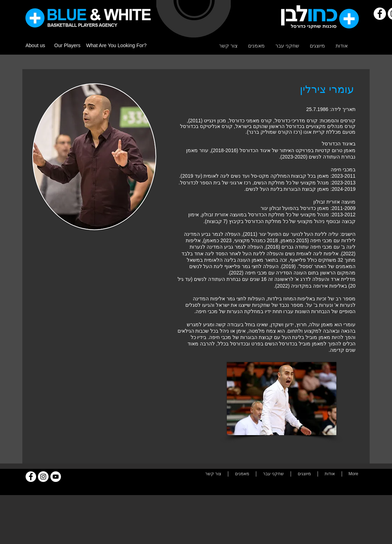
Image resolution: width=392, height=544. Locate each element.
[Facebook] (380, 14)
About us (35, 45)
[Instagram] (43, 477)
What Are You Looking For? (116, 45)
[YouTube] (56, 477)
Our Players (67, 45)
